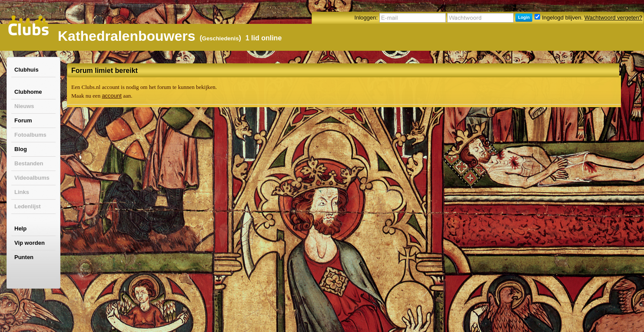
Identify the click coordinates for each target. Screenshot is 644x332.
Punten (24, 257)
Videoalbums (32, 178)
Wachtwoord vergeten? (613, 18)
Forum (23, 120)
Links (22, 192)
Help (20, 228)
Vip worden (30, 243)
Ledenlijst (28, 206)
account (112, 96)
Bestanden (29, 163)
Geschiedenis (221, 38)
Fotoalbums (30, 135)
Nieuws (24, 106)
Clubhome (28, 92)
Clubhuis (27, 70)
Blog (21, 149)
